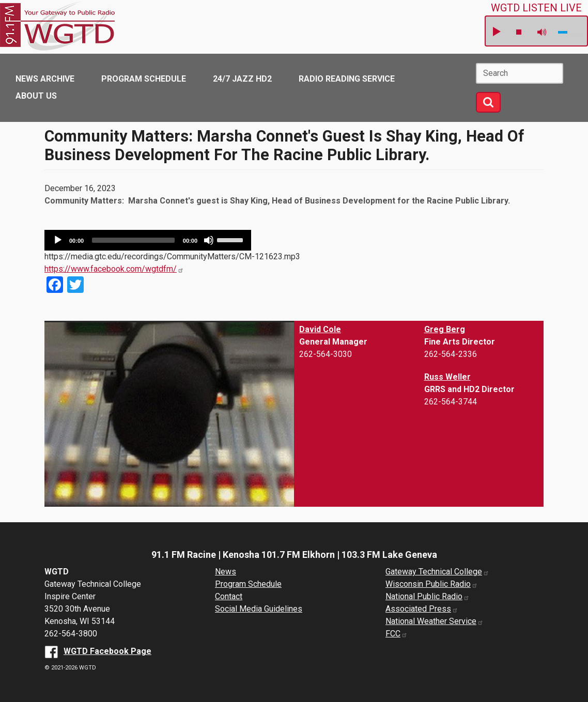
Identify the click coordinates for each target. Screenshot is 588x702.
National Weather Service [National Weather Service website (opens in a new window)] (435, 621)
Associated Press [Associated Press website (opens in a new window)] (422, 609)
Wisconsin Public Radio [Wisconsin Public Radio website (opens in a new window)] (432, 584)
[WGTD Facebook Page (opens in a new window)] (98, 651)
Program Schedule (144, 79)
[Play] (58, 240)
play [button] (496, 32)
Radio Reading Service (347, 79)
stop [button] (519, 32)
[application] (148, 240)
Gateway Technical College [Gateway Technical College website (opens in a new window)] (437, 572)
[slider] (133, 240)
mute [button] (542, 32)
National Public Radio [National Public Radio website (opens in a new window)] (428, 596)
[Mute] (209, 240)
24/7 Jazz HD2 (242, 79)
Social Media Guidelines (259, 609)
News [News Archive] (226, 572)
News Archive (45, 79)
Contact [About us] (229, 596)
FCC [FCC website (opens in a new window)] (397, 634)
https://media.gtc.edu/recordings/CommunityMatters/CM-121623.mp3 (172, 256)
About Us (36, 96)
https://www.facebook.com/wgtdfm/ (114, 269)
